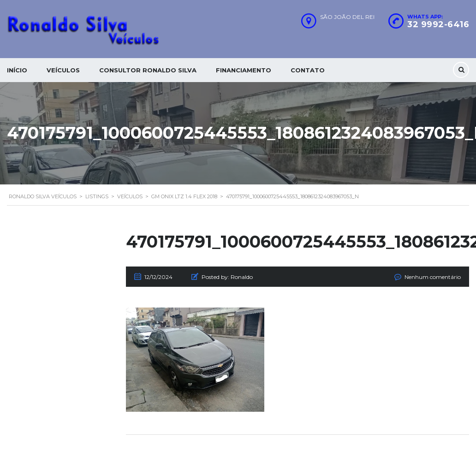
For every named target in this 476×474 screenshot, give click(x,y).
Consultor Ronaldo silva (148, 70)
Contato (308, 70)
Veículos (63, 70)
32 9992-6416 (438, 24)
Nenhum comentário (433, 277)
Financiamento (244, 70)
